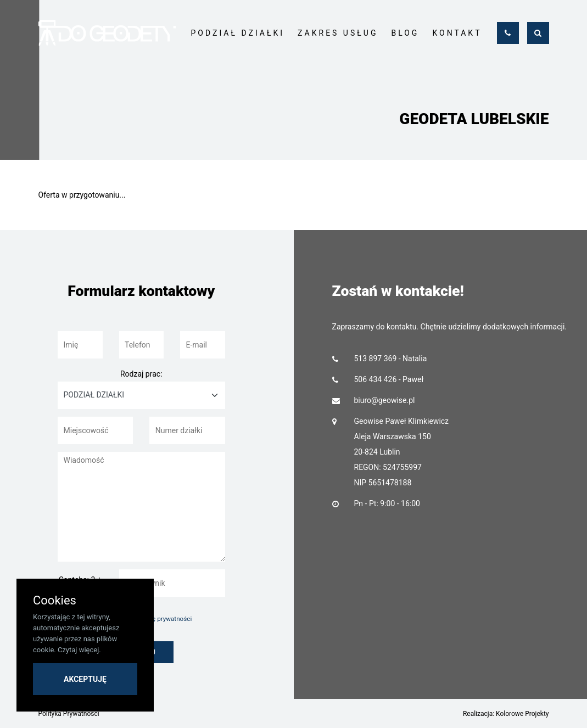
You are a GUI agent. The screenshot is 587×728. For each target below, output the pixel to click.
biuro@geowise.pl (385, 400)
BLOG (405, 33)
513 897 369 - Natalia (391, 359)
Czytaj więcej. (79, 650)
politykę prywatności (163, 619)
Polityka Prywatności (69, 714)
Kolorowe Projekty (522, 714)
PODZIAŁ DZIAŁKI (238, 33)
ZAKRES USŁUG (338, 33)
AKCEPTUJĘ (85, 679)
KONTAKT (457, 33)
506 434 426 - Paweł (389, 379)
